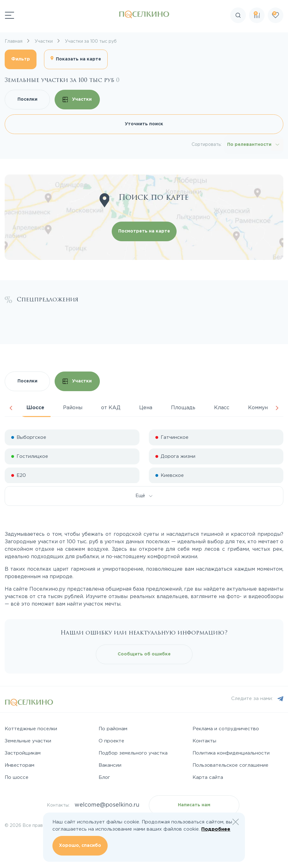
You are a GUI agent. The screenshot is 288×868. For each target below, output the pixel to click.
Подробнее (216, 829)
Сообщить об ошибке (144, 654)
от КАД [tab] (111, 408)
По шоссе (17, 777)
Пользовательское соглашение (230, 765)
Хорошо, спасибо (80, 846)
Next (277, 408)
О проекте (111, 741)
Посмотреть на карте (144, 231)
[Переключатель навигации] (10, 15)
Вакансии (110, 765)
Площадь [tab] (183, 408)
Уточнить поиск (144, 124)
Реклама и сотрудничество (226, 729)
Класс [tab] (222, 408)
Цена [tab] (146, 408)
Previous (11, 408)
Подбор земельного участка (133, 753)
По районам (113, 729)
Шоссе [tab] (35, 408)
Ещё (144, 496)
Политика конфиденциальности (231, 753)
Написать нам (194, 805)
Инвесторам (20, 765)
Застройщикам (23, 753)
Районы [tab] (73, 408)
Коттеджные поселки (31, 729)
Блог (104, 777)
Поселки (27, 99)
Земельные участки (28, 741)
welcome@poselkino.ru (107, 805)
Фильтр (21, 59)
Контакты (204, 741)
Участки (77, 100)
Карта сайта (208, 777)
